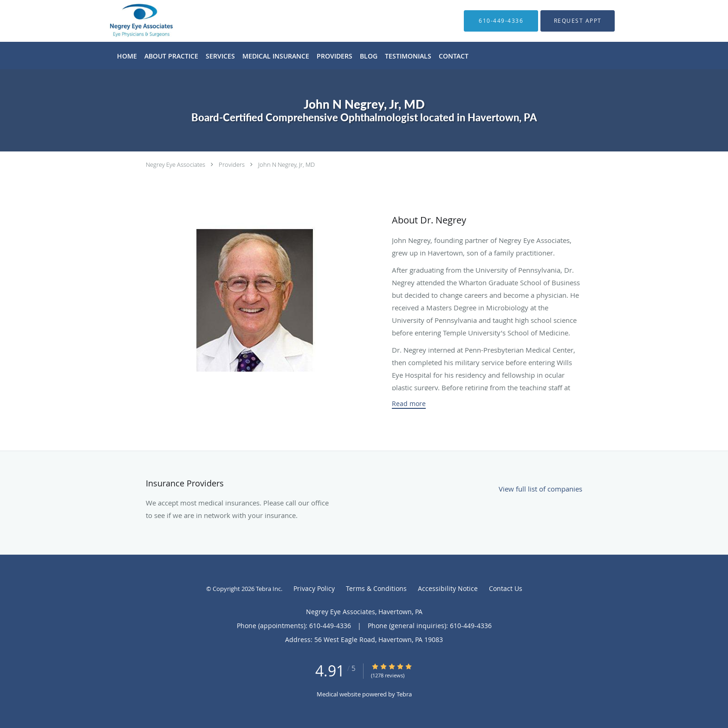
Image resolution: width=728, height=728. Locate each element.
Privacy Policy (314, 588)
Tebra (404, 694)
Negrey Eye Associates (175, 164)
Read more (409, 404)
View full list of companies (540, 489)
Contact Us (506, 588)
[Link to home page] (127, 21)
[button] (578, 21)
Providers (232, 164)
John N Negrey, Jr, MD (286, 164)
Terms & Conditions (376, 588)
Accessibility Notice (448, 588)
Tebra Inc (268, 589)
